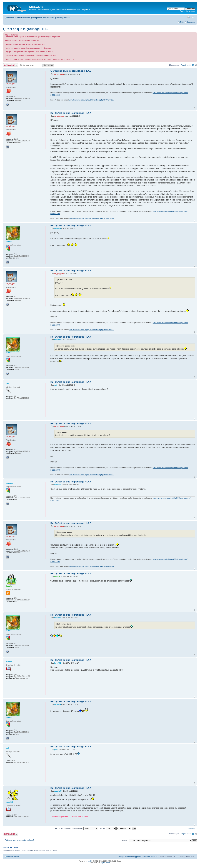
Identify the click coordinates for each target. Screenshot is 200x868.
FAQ (182, 22)
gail (56, 385)
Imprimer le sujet (188, 17)
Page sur (186, 65)
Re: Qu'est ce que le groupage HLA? (71, 113)
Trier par (107, 828)
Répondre (11, 65)
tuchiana (58, 229)
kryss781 (58, 663)
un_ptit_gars (59, 74)
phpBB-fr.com (106, 863)
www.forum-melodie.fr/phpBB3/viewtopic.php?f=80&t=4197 (91, 100)
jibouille (57, 576)
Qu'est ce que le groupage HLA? (26, 29)
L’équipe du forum (125, 857)
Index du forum (14, 18)
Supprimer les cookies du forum (145, 857)
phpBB (90, 861)
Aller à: (125, 840)
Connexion (191, 22)
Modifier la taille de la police (193, 17)
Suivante (192, 828)
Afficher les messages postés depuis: (76, 828)
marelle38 (58, 791)
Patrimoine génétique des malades (35, 18)
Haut (194, 108)
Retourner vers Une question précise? (19, 840)
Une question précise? (60, 18)
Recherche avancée (188, 11)
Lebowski (58, 485)
